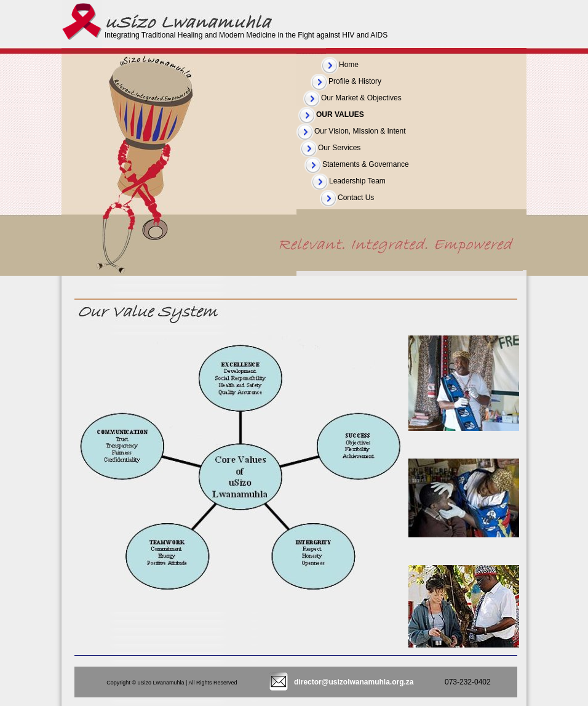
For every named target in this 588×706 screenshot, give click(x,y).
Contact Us (356, 198)
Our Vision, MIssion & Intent (360, 131)
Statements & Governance (366, 164)
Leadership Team (357, 181)
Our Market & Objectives (361, 98)
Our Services (339, 148)
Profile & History (355, 81)
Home (349, 65)
